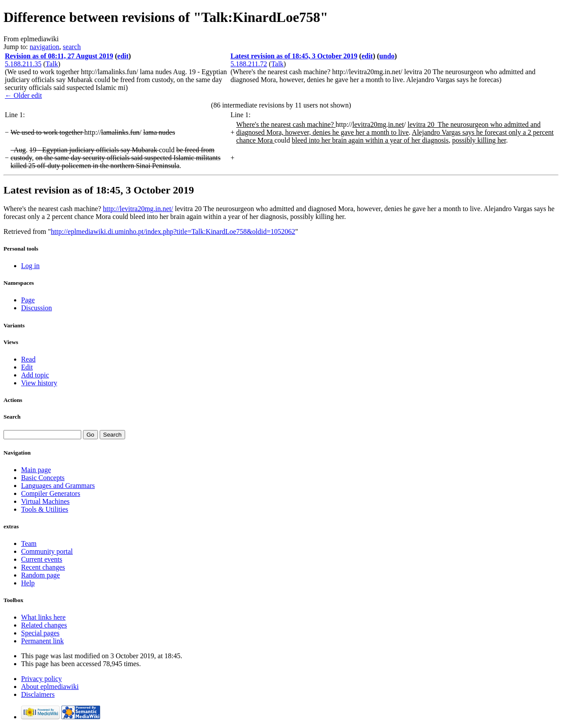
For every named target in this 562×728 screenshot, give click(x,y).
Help (28, 583)
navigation (45, 47)
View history (39, 383)
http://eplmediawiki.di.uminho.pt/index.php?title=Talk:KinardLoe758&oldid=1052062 (173, 231)
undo (387, 56)
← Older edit (23, 95)
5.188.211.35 (23, 64)
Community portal (47, 551)
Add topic (35, 375)
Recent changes (43, 567)
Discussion (36, 308)
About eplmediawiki (50, 687)
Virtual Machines (45, 501)
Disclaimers (38, 694)
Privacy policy (41, 679)
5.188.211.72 (249, 64)
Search (12, 417)
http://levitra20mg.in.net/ (138, 209)
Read (28, 359)
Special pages (40, 633)
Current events (42, 559)
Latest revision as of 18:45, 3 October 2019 (294, 56)
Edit (27, 367)
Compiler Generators (51, 493)
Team (29, 543)
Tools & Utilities (45, 509)
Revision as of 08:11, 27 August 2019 (59, 56)
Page (28, 300)
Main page (36, 470)
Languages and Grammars (58, 486)
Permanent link (42, 641)
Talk (52, 64)
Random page (40, 575)
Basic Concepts (43, 478)
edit (123, 56)
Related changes (44, 625)
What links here (43, 617)
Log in (30, 266)
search (72, 47)
